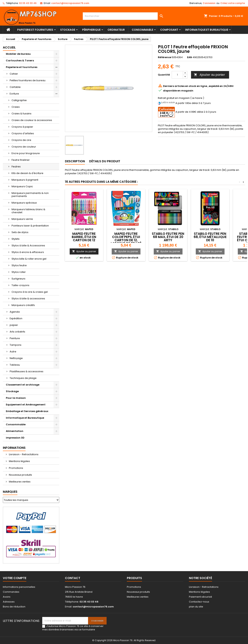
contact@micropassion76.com (70, 3)
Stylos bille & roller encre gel (29, 259)
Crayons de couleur (24, 147)
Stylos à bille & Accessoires (28, 246)
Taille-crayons (20, 285)
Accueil (9, 47)
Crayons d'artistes (23, 133)
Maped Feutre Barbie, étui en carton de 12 (84, 237)
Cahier (14, 74)
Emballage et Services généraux (27, 411)
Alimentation (15, 431)
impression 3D (15, 438)
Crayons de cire (21, 140)
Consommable (142, 30)
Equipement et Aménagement (26, 405)
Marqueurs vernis (22, 219)
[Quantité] (177, 75)
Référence (165, 57)
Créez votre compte (233, 3)
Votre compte (15, 578)
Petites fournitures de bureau (28, 80)
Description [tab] (75, 161)
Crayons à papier (22, 127)
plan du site (196, 607)
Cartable (15, 87)
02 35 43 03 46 (28, 3)
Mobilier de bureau (18, 54)
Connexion (209, 3)
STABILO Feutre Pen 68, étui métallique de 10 (210, 237)
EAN (190, 57)
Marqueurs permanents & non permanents (30, 195)
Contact (73, 578)
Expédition (16, 318)
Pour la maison (16, 398)
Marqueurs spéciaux (24, 203)
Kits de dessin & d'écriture (27, 173)
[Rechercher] (124, 16)
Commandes (11, 592)
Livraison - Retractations (23, 454)
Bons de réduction (14, 607)
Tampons (16, 345)
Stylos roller (19, 272)
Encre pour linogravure (26, 153)
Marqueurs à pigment (25, 180)
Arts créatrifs (17, 332)
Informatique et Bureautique (207, 30)
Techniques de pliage (23, 378)
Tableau (15, 365)
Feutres (16, 167)
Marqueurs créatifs (23, 305)
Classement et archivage (23, 385)
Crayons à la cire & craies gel (30, 292)
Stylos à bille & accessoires (28, 299)
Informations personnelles (19, 587)
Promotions (16, 468)
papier (14, 325)
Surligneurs (18, 279)
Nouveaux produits (20, 475)
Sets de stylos (20, 232)
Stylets (16, 239)
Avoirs (7, 597)
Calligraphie (19, 100)
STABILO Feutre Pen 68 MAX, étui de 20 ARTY (168, 237)
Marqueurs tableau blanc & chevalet (28, 211)
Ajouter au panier (209, 75)
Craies (16, 107)
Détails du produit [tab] (105, 161)
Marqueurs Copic (22, 186)
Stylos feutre (19, 265)
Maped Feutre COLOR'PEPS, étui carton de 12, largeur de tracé (126, 238)
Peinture (15, 338)
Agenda (15, 312)
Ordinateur (116, 30)
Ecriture (14, 94)
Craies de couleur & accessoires (32, 120)
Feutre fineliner (21, 160)
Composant (169, 30)
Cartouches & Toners (20, 60)
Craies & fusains (21, 114)
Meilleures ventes (19, 482)
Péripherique (91, 30)
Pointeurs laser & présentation (30, 226)
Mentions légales (19, 461)
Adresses (9, 602)
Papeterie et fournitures (35, 30)
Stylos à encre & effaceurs (28, 252)
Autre (13, 352)
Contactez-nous (199, 602)
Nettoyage (16, 358)
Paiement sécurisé (200, 597)
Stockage (68, 30)
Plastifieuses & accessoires (27, 371)
